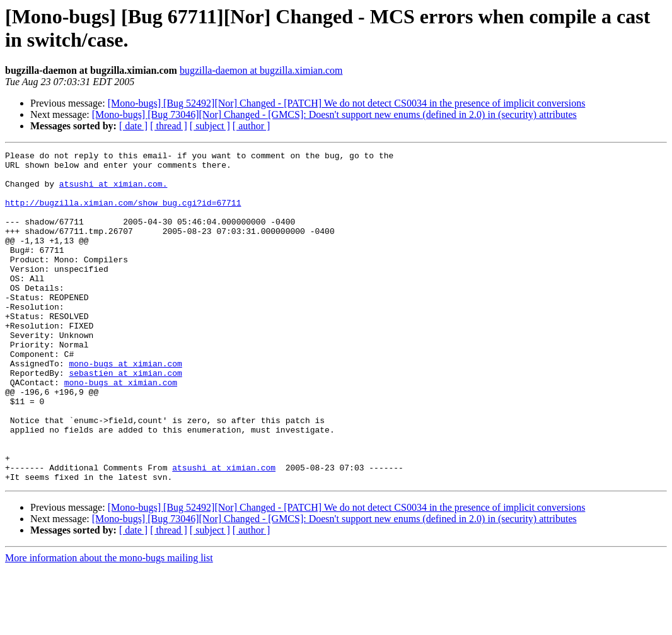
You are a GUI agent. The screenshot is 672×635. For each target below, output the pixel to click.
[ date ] (133, 126)
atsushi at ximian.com (224, 532)
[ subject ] (210, 126)
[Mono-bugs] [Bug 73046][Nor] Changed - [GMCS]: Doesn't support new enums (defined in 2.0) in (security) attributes (334, 114)
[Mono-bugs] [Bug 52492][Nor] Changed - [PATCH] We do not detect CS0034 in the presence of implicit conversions (347, 103)
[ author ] (252, 126)
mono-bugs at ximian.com (125, 407)
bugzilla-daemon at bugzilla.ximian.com (261, 70)
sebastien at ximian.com (125, 418)
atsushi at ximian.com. (113, 191)
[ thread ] (169, 126)
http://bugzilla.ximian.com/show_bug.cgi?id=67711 (123, 214)
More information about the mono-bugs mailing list (109, 624)
